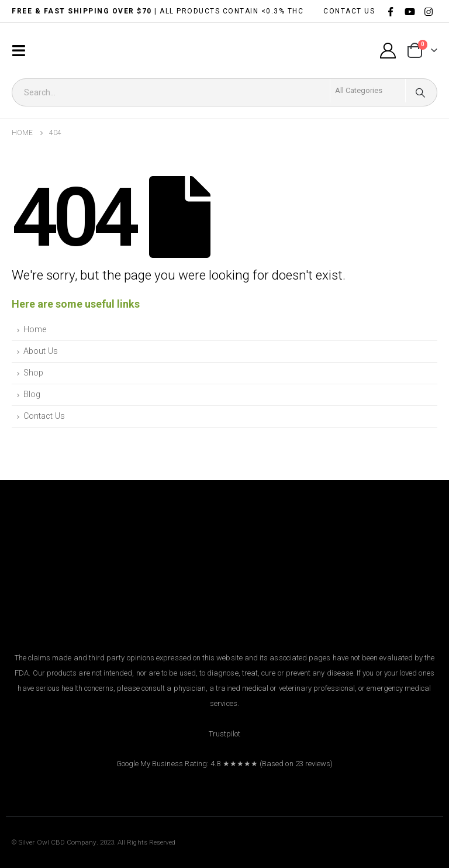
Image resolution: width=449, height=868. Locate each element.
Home (35, 330)
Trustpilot (225, 734)
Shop (33, 373)
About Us (41, 351)
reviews (318, 764)
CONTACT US (349, 11)
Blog (32, 395)
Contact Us (44, 416)
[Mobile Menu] (22, 51)
